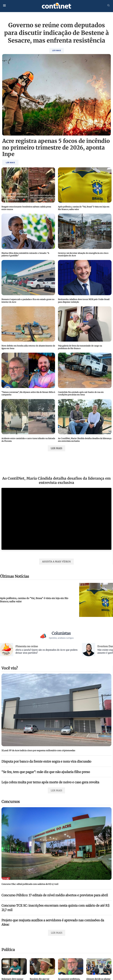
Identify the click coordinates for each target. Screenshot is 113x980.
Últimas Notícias (14, 576)
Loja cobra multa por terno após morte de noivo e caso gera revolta (50, 782)
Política (8, 950)
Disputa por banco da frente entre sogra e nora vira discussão (46, 761)
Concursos (11, 802)
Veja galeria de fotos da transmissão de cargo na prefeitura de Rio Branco (80, 347)
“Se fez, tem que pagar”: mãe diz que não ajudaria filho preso (46, 772)
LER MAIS (57, 51)
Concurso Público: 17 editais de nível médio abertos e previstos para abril (55, 895)
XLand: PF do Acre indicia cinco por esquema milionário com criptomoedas (38, 751)
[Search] (108, 6)
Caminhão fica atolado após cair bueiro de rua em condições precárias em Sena (81, 394)
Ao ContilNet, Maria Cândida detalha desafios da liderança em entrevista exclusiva (56, 481)
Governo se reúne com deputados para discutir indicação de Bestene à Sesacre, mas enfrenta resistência (56, 33)
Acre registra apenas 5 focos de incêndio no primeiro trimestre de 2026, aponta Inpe (56, 148)
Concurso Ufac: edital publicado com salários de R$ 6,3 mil (30, 884)
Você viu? (10, 668)
